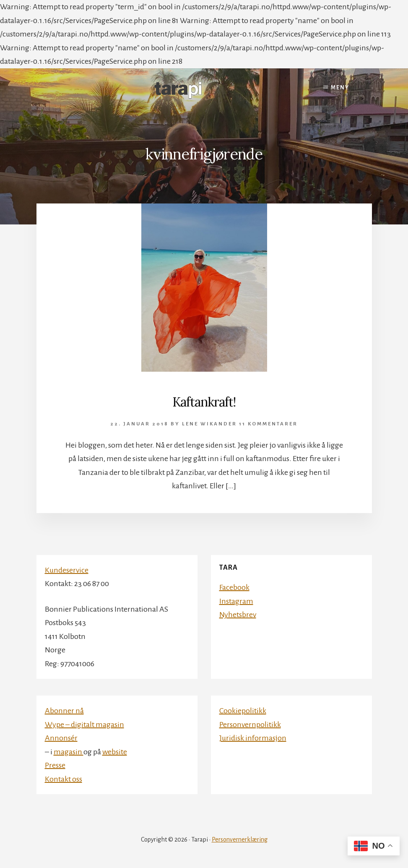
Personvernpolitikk (250, 725)
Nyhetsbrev (238, 615)
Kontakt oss (64, 779)
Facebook (234, 587)
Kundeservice (67, 570)
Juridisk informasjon (253, 738)
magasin (69, 752)
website (115, 752)
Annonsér (61, 738)
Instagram (236, 601)
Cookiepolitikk (243, 711)
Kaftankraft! (204, 402)
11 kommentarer (268, 424)
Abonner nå (64, 711)
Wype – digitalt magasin (84, 725)
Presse (55, 765)
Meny (340, 88)
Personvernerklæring (240, 839)
